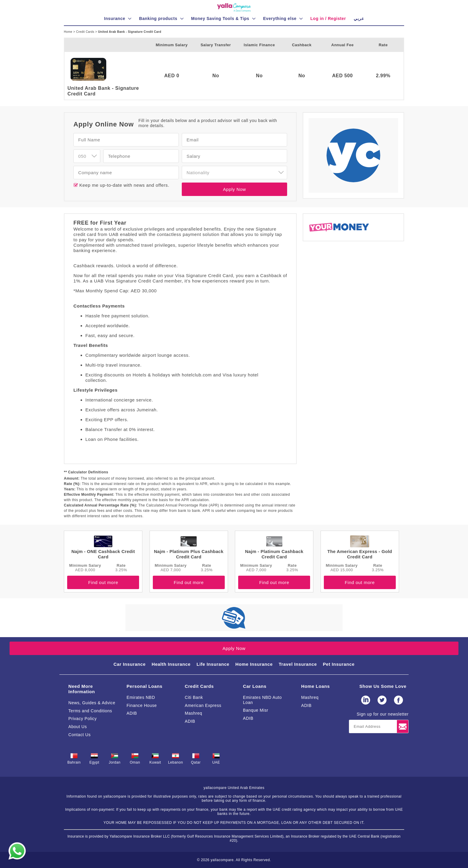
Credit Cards (86, 32)
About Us (78, 727)
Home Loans (315, 686)
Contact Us (80, 735)
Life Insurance (213, 664)
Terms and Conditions (90, 711)
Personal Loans (144, 686)
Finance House (142, 705)
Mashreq (193, 713)
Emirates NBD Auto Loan (262, 700)
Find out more (103, 582)
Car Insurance (130, 664)
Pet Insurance (339, 664)
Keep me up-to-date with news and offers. (124, 185)
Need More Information (82, 689)
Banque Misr (256, 710)
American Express (203, 705)
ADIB (132, 713)
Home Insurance (254, 664)
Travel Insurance (298, 664)
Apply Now (234, 189)
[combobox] (87, 156)
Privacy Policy (83, 719)
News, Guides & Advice (92, 703)
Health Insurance (171, 664)
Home (68, 32)
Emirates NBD (141, 697)
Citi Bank (194, 697)
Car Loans (255, 686)
